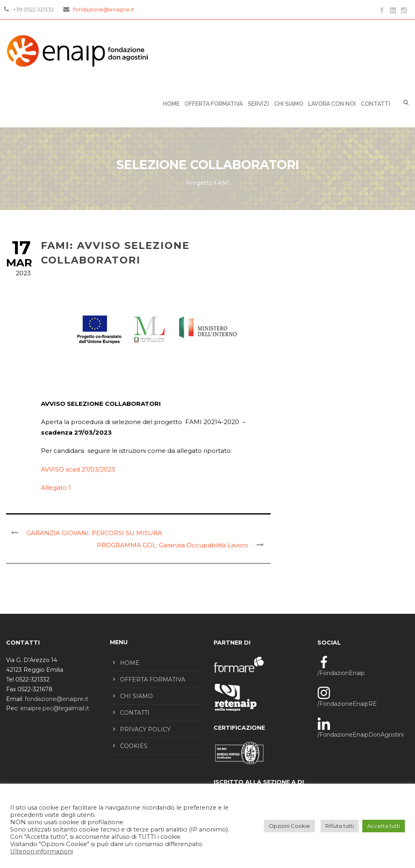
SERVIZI (258, 104)
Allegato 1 (56, 488)
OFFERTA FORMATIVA (214, 104)
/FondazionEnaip (341, 673)
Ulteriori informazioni (42, 851)
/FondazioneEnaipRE (347, 704)
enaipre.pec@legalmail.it (55, 708)
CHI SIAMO (289, 104)
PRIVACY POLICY (145, 729)
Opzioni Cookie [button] (289, 826)
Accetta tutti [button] (384, 826)
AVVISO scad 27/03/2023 (78, 469)
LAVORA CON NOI (332, 104)
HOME (130, 663)
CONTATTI (375, 104)
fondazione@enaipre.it (104, 9)
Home (171, 104)
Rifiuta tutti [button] (340, 826)
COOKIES (134, 746)
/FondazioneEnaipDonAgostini (360, 735)
